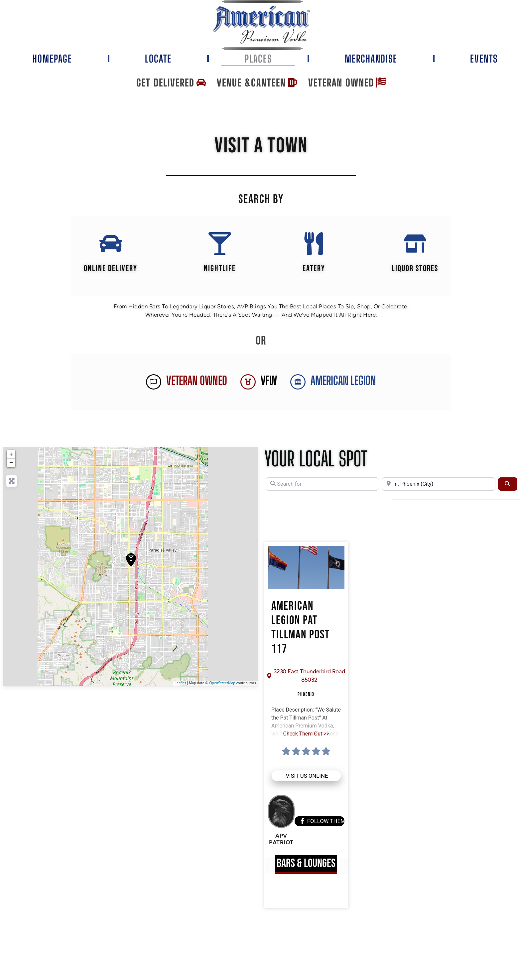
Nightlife (220, 269)
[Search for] (322, 484)
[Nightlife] (220, 244)
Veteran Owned (196, 381)
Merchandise (371, 59)
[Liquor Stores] (415, 244)
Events (484, 59)
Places (258, 59)
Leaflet (180, 684)
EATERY (314, 269)
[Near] (438, 484)
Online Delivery (111, 269)
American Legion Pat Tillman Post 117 (301, 629)
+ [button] (11, 455)
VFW (269, 381)
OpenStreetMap (222, 684)
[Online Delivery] (110, 244)
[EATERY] (314, 244)
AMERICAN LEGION (343, 381)
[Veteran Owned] (154, 382)
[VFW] (248, 382)
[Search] (508, 484)
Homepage (52, 59)
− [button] (11, 463)
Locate (158, 59)
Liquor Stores (415, 269)
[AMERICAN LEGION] (298, 382)
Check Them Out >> (306, 734)
